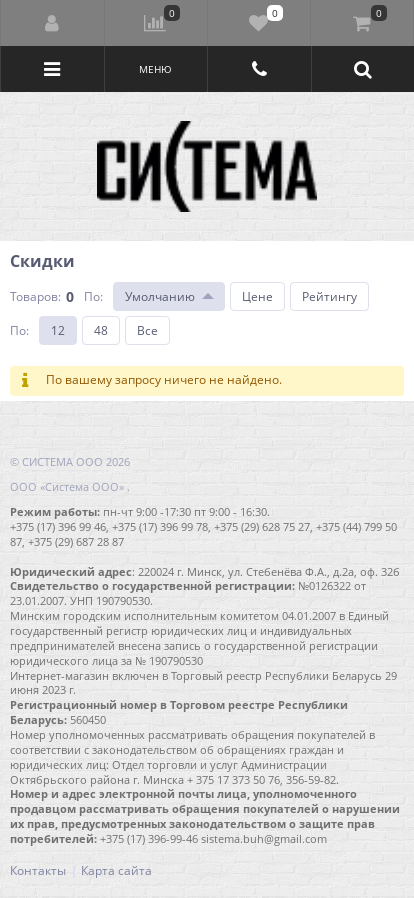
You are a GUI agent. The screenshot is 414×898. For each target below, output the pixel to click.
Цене (257, 296)
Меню (155, 69)
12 (58, 330)
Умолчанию (160, 296)
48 (101, 330)
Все (147, 330)
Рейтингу (329, 296)
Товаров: (35, 296)
